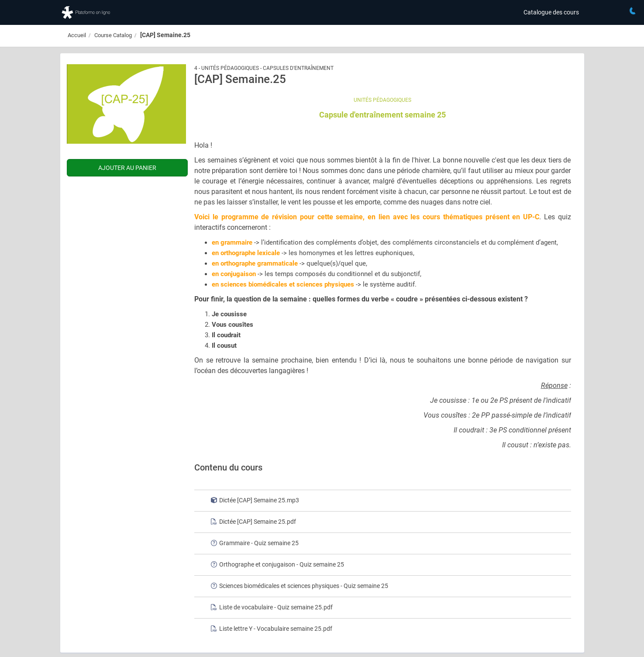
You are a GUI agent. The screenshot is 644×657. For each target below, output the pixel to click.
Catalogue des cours (551, 12)
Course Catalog (113, 35)
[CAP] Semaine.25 (165, 35)
